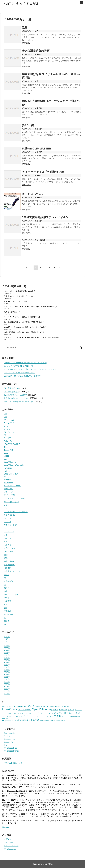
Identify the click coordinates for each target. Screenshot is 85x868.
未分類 (39, 54)
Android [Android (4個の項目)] (23, 706)
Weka (6, 477)
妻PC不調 (28, 125)
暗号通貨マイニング (12, 571)
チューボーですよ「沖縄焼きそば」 (44, 172)
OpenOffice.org (10, 462)
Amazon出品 (9, 420)
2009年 (7, 682)
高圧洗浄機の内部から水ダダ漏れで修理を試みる (24, 322)
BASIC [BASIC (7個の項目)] (31, 706)
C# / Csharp (9, 432)
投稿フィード (9, 842)
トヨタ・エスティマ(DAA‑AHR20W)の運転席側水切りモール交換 (31, 307)
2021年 (7, 653)
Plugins (7, 736)
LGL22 (7, 456)
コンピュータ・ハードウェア (16, 512)
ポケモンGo (9, 532)
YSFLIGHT (8, 489)
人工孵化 (8, 545)
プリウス (8, 522)
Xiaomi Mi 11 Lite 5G (12, 486)
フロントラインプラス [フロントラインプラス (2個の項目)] (42, 716)
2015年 (7, 667)
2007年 (7, 687)
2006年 (7, 689)
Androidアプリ (10, 423)
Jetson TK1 (8, 450)
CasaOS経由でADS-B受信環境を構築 (19, 373)
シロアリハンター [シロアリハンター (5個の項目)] (59, 713)
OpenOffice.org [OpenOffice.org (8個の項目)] (42, 709)
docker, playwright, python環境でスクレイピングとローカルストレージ (33, 369)
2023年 (7, 648)
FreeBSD (8, 438)
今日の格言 (41, 240)
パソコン (8, 518)
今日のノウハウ (10, 548)
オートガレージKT (11, 502)
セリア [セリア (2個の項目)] (11, 716)
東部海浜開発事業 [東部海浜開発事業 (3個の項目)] (23, 720)
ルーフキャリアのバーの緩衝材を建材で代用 (22, 317)
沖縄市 (7, 598)
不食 (38, 31)
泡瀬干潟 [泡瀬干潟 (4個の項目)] (35, 720)
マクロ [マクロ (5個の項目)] (58, 716)
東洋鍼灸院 (8, 581)
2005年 (7, 691)
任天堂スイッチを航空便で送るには (18, 296)
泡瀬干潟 (8, 601)
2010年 (7, 679)
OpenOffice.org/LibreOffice (15, 465)
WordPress (8, 483)
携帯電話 (8, 568)
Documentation (10, 733)
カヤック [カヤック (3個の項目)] (71, 710)
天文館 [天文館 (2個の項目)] (14, 720)
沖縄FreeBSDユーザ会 (13, 763)
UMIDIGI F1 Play (11, 474)
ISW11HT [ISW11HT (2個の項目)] (66, 706)
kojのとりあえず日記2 (21, 3)
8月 (7, 639)
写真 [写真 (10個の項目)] (5, 720)
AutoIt (6, 426)
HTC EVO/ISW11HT (12, 444)
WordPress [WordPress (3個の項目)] (63, 710)
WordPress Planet (11, 751)
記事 (6, 608)
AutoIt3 (7, 429)
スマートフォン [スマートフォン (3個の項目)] (75, 713)
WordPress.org (10, 849)
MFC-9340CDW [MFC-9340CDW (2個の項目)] (22, 710)
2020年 (7, 655)
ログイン (8, 839)
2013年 (7, 672)
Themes (7, 745)
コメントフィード (11, 846)
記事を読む (27, 43)
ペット (7, 528)
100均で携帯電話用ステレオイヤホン (45, 217)
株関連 (7, 588)
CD (5, 435)
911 (5, 414)
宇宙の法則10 (9, 561)
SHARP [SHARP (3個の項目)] (55, 710)
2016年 (7, 665)
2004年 (7, 694)
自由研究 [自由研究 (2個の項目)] (52, 720)
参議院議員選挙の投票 (36, 51)
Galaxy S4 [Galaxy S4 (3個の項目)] (59, 706)
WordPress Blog (10, 748)
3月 (7, 642)
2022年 (7, 651)
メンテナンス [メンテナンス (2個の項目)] (66, 716)
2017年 (7, 663)
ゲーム (7, 508)
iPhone (7, 447)
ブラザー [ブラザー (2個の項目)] (51, 716)
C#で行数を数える (11, 388)
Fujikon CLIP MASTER (37, 149)
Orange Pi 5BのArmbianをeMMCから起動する (23, 376)
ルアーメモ (8, 538)
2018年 (7, 660)
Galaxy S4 (8, 441)
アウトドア (8, 492)
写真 (6, 558)
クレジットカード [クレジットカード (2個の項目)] (33, 713)
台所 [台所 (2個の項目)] (10, 720)
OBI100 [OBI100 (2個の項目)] (29, 710)
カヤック (8, 505)
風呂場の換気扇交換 (12, 312)
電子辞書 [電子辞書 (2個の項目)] (58, 720)
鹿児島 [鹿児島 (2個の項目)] (63, 720)
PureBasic (8, 468)
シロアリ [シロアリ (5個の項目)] (43, 713)
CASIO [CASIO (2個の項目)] (44, 706)
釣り (6, 624)
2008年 (7, 684)
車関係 (7, 621)
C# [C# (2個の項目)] (41, 706)
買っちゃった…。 (33, 194)
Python (7, 471)
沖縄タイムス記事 (11, 595)
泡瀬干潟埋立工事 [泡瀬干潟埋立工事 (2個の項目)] (44, 720)
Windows (8, 480)
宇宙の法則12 (9, 565)
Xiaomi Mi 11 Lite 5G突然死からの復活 (20, 291)
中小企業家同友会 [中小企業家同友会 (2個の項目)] (75, 716)
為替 (6, 605)
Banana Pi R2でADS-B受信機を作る (19, 366)
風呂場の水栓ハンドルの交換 (16, 301)
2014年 (7, 670)
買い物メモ (8, 614)
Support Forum (10, 742)
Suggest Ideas (10, 739)
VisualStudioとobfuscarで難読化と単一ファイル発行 (25, 327)
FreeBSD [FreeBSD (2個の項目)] (52, 706)
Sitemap (5, 827)
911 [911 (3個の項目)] (12, 706)
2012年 (7, 675)
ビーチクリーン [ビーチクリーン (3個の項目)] (29, 716)
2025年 (7, 637)
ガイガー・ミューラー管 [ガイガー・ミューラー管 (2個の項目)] (15, 713)
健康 (6, 555)
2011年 (7, 677)
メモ (6, 535)
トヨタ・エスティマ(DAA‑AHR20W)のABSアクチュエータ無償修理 (31, 337)
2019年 (7, 658)
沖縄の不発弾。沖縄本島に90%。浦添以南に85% (24, 332)
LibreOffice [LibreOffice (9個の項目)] (10, 709)
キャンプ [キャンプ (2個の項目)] (24, 713)
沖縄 (6, 591)
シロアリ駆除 (9, 515)
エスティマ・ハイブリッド (15, 498)
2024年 (7, 646)
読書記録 (8, 611)
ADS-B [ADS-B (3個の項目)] (16, 706)
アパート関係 (9, 495)
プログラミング (10, 525)
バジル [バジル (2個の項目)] (20, 716)
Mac (6, 459)
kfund (6, 453)
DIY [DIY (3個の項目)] (48, 706)
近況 (25, 27)
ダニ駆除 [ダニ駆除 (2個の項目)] (16, 716)
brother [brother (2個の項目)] (38, 706)
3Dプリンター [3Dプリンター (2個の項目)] (6, 706)
